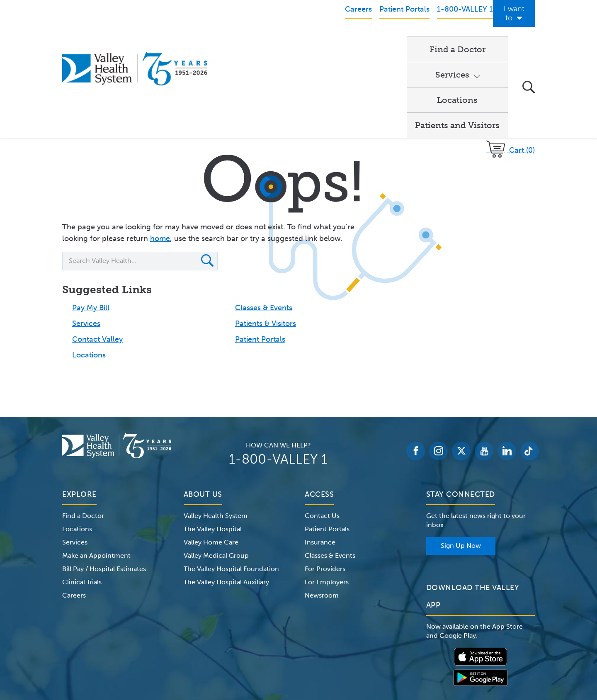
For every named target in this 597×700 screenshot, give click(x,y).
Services (314, 40)
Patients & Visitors (266, 238)
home (160, 153)
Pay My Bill (91, 222)
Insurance (320, 457)
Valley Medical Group (216, 470)
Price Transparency (462, 648)
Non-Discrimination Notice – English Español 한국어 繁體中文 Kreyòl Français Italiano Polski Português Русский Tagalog (298, 658)
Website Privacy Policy (271, 648)
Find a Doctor (253, 40)
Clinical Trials (82, 497)
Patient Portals (260, 254)
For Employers (327, 497)
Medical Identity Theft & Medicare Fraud (369, 648)
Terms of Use (212, 648)
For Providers (325, 483)
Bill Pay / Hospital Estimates (104, 483)
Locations (378, 40)
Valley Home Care (211, 457)
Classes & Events (264, 222)
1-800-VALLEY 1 (278, 374)
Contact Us (322, 430)
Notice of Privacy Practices (146, 648)
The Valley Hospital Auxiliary (226, 497)
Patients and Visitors (457, 40)
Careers (74, 510)
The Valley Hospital (213, 444)
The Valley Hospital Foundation (231, 483)
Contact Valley (97, 254)
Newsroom (322, 510)
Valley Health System (216, 430)
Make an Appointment (96, 470)
